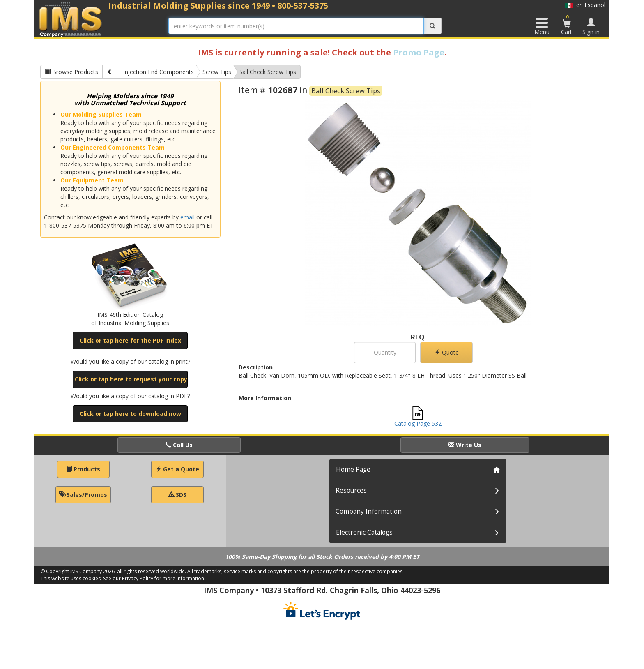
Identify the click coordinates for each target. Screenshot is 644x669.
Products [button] (83, 469)
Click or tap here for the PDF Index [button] (130, 340)
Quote (447, 352)
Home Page (353, 469)
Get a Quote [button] (177, 469)
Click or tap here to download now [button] (130, 414)
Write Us (465, 445)
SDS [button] (177, 495)
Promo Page (419, 52)
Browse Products (71, 72)
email (187, 217)
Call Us (179, 445)
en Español (585, 5)
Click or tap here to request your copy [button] (131, 379)
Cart (567, 25)
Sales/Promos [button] (83, 495)
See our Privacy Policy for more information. (154, 578)
